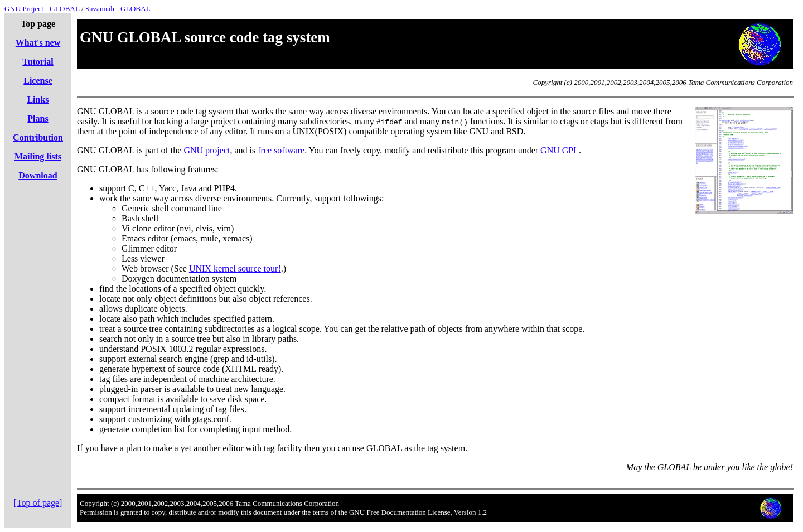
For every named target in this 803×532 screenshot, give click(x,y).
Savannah (100, 9)
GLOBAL (65, 9)
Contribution (38, 137)
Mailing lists (38, 156)
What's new (38, 43)
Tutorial (38, 62)
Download (38, 175)
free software (281, 150)
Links (38, 100)
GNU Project (24, 9)
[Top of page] (38, 503)
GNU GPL (560, 150)
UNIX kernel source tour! (235, 269)
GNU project (207, 150)
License (38, 81)
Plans (38, 119)
